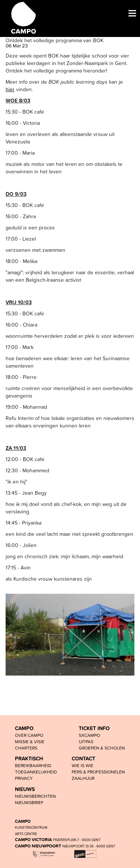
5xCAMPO (89, 735)
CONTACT (83, 759)
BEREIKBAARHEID (33, 765)
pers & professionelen (98, 772)
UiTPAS (86, 742)
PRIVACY (24, 778)
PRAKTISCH (29, 759)
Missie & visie (30, 742)
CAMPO (24, 728)
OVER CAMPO (29, 735)
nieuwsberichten (35, 796)
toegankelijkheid (36, 772)
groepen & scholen (102, 748)
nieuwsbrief (29, 802)
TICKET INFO (94, 728)
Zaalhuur (83, 778)
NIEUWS (25, 789)
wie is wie (83, 765)
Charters (26, 748)
